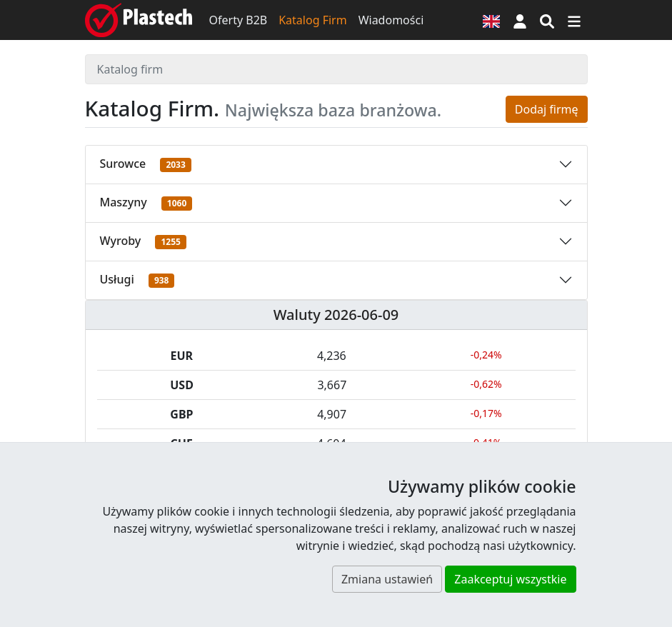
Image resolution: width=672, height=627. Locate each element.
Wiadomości (391, 20)
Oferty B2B (239, 20)
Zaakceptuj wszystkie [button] (510, 579)
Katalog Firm (312, 20)
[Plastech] (139, 20)
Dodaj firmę (547, 109)
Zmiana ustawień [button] (387, 579)
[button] (520, 20)
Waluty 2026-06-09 (336, 315)
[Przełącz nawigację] (574, 20)
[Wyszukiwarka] (547, 20)
